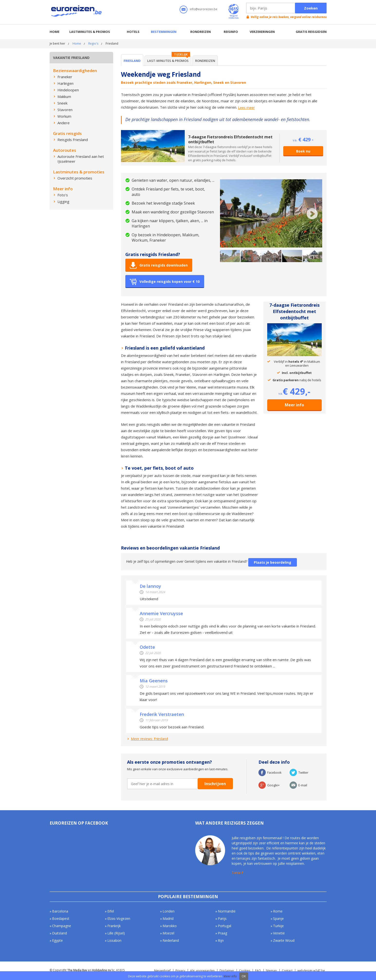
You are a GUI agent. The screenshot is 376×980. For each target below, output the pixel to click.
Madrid (168, 918)
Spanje (278, 918)
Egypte (57, 940)
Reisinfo (231, 32)
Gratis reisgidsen (311, 32)
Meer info (294, 405)
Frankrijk (114, 926)
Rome (278, 911)
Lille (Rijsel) (116, 933)
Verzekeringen (262, 32)
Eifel (111, 911)
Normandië (227, 911)
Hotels (133, 32)
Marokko (170, 926)
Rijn (221, 940)
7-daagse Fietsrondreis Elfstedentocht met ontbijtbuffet (230, 139)
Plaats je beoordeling (273, 562)
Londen (169, 911)
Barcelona (60, 911)
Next (312, 214)
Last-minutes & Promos (168, 61)
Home (55, 32)
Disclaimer (227, 971)
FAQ (258, 971)
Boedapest (61, 918)
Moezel (168, 933)
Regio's (93, 43)
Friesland (132, 61)
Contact (287, 971)
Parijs (222, 918)
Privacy (180, 971)
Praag (222, 933)
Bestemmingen (164, 32)
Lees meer (246, 108)
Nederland (171, 940)
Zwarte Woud (284, 940)
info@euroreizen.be (204, 9)
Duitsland (60, 933)
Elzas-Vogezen (119, 918)
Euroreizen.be (77, 12)
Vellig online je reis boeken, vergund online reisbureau (289, 17)
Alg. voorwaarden (202, 971)
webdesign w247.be (311, 971)
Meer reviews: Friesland (149, 739)
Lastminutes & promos (90, 32)
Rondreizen (201, 32)
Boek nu (303, 151)
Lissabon (114, 940)
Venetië (279, 933)
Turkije (278, 926)
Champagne (62, 926)
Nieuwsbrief (162, 971)
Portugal (225, 926)
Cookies (245, 971)
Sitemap (271, 971)
